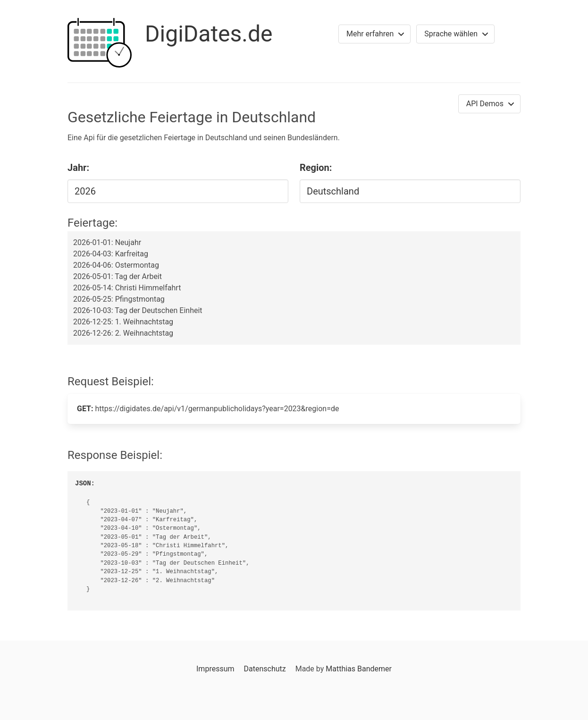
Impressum (215, 669)
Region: (316, 168)
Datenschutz (265, 669)
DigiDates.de (209, 34)
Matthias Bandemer (359, 669)
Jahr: (78, 168)
